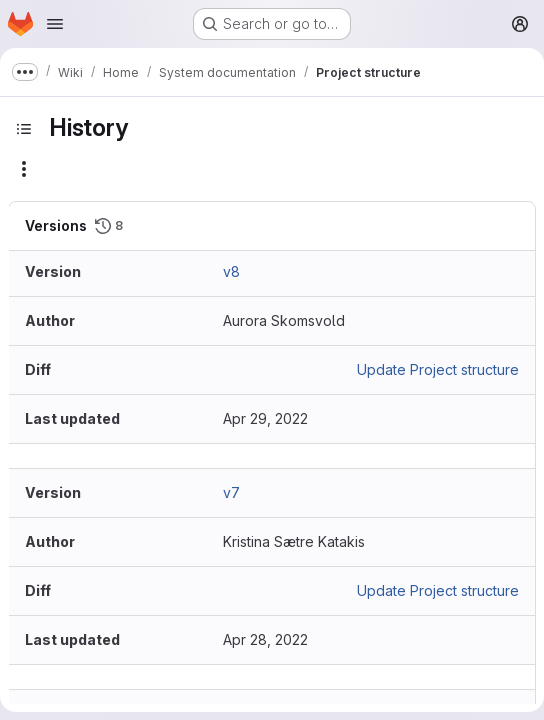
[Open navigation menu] (55, 24)
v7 (231, 492)
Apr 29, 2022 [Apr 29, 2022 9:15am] (265, 418)
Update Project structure (438, 369)
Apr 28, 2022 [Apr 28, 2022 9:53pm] (265, 639)
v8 (231, 271)
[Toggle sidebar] (24, 129)
